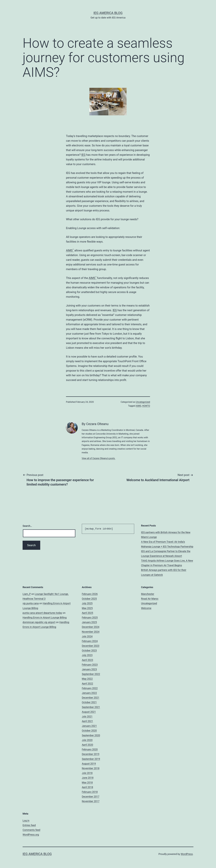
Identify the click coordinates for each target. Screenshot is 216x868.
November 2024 (91, 632)
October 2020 (89, 731)
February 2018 (90, 792)
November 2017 (91, 801)
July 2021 (87, 716)
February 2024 (90, 641)
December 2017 (91, 797)
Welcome (146, 608)
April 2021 (87, 721)
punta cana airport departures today (42, 613)
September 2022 (91, 674)
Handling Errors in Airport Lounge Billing (45, 618)
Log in (26, 821)
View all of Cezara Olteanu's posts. (98, 458)
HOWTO (146, 406)
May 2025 (87, 608)
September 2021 (91, 707)
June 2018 (88, 778)
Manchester (148, 594)
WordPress (187, 854)
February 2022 (90, 688)
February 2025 (90, 618)
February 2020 (90, 749)
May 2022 (87, 679)
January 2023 (89, 669)
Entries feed (29, 825)
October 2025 (89, 599)
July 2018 (87, 773)
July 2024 (87, 636)
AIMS (70, 250)
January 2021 (89, 726)
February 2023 (90, 665)
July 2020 (87, 740)
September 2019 (91, 759)
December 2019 (91, 754)
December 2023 (91, 646)
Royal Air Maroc (150, 599)
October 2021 (89, 702)
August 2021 (89, 712)
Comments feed (31, 830)
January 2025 (89, 622)
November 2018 (91, 768)
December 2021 (91, 698)
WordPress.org (31, 835)
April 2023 (87, 660)
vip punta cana (31, 603)
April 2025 (87, 613)
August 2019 (89, 764)
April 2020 (87, 745)
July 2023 (87, 655)
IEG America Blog (108, 13)
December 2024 (91, 627)
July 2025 (87, 603)
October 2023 (89, 650)
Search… (27, 526)
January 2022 (89, 693)
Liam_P (27, 594)
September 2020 (91, 735)
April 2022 (87, 684)
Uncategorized (143, 402)
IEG (83, 155)
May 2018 (87, 782)
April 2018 (87, 787)
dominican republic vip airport (39, 622)
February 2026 (90, 594)
